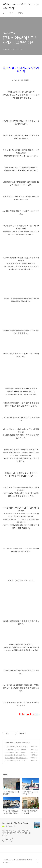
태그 (11, 13)
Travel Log (8, 743)
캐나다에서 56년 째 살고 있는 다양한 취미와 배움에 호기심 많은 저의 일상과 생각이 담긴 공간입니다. (16, 833)
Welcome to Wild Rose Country (19, 5)
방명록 (20, 13)
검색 (33, 4)
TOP (38, 861)
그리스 (15, 743)
